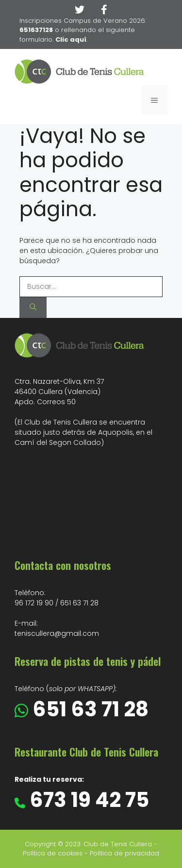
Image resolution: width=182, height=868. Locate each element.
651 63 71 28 (79, 603)
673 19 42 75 (87, 800)
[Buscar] (33, 308)
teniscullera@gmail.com (57, 633)
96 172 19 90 (34, 603)
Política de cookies (53, 853)
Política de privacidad (124, 853)
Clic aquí (71, 39)
